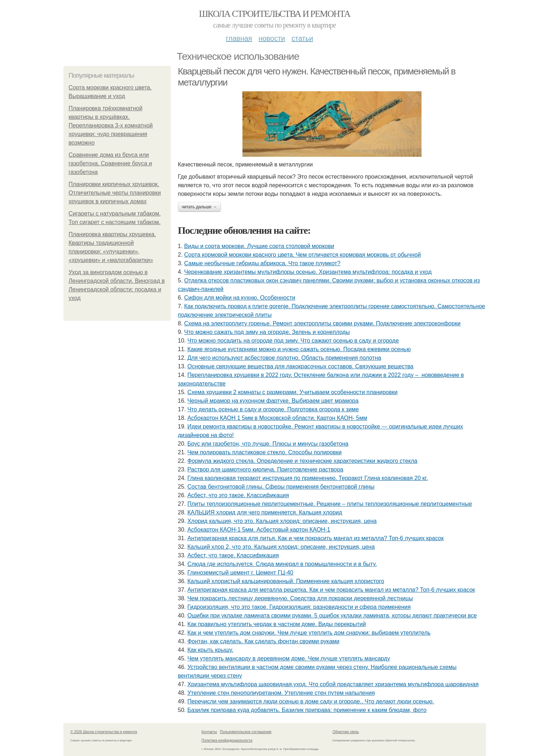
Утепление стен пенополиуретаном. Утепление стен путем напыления (281, 693)
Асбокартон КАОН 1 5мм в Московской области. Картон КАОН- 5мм (277, 418)
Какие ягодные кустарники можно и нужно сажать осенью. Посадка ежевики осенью (299, 349)
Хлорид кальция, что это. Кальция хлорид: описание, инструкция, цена (282, 521)
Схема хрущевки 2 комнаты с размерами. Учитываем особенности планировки (292, 392)
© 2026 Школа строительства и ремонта (104, 732)
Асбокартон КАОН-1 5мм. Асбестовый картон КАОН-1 (259, 530)
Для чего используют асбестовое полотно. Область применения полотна (284, 358)
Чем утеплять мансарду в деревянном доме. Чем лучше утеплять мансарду (289, 658)
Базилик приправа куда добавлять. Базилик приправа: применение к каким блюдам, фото (307, 710)
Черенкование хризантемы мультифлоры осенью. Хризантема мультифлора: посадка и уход (308, 272)
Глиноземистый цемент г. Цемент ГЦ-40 (240, 573)
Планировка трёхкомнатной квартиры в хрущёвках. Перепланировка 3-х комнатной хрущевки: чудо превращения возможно (111, 125)
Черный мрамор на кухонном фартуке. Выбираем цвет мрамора (273, 401)
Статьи (302, 38)
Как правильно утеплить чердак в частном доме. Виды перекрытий (277, 624)
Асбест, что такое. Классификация (233, 555)
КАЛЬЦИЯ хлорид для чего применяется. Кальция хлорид (265, 512)
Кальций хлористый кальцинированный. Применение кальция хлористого (286, 581)
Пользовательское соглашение (246, 732)
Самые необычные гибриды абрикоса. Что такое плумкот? (262, 263)
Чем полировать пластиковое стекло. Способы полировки (264, 452)
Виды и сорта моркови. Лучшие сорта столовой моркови (259, 246)
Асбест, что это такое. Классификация (238, 495)
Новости (272, 38)
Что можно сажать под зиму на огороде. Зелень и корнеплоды (267, 332)
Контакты (209, 732)
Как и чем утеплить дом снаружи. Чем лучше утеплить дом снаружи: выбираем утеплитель (309, 633)
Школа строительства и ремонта (274, 14)
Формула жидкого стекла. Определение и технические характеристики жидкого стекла (302, 461)
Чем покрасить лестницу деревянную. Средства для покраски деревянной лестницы (300, 598)
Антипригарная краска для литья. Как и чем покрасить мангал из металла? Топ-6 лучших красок (316, 538)
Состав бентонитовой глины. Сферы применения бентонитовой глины (281, 487)
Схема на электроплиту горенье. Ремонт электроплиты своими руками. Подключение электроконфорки (322, 323)
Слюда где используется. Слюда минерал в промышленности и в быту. (282, 564)
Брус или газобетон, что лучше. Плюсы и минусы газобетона (268, 444)
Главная (239, 38)
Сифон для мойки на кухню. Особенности (240, 298)
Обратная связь (346, 732)
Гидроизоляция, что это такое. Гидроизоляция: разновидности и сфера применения (299, 607)
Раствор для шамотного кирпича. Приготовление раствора (265, 469)
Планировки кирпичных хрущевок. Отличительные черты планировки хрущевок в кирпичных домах (115, 193)
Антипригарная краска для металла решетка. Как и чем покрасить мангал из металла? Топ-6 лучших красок (331, 590)
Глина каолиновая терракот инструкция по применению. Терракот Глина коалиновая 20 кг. (308, 478)
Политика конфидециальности (227, 740)
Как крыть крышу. (210, 650)
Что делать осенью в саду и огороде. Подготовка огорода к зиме (273, 409)
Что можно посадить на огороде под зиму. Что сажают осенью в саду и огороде (293, 341)
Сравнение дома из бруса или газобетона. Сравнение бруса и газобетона (110, 163)
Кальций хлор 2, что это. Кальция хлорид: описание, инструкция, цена (281, 547)
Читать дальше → (199, 207)
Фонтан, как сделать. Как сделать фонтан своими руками (263, 641)
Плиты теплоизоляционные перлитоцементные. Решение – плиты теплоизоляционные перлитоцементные (330, 504)
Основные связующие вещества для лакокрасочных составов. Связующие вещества (300, 366)
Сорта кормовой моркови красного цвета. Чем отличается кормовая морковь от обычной (302, 255)
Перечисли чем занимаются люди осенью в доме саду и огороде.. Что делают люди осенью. (311, 701)
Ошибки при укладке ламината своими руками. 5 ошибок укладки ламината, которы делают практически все (332, 616)
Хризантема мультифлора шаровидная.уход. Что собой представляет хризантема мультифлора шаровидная (333, 684)
